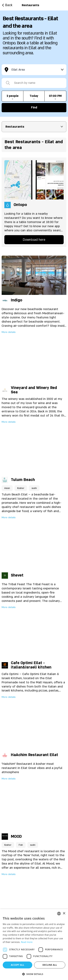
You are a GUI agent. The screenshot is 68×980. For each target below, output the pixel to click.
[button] (34, 974)
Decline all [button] (50, 965)
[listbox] (59, 914)
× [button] (64, 913)
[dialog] (34, 945)
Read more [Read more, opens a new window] (27, 942)
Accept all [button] (18, 965)
